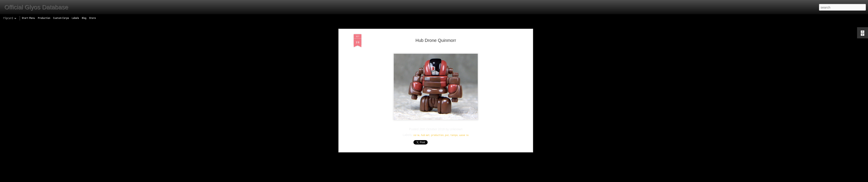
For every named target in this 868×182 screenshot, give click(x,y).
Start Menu (28, 18)
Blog (84, 18)
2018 (416, 37)
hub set (425, 37)
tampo (454, 37)
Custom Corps (61, 18)
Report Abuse (466, 179)
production (437, 37)
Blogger (453, 179)
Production (44, 18)
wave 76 (464, 37)
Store (93, 18)
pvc (447, 37)
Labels (75, 18)
